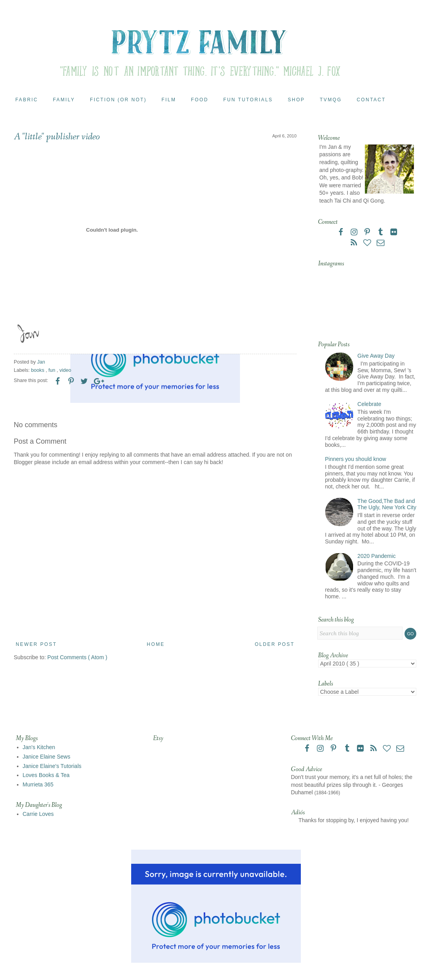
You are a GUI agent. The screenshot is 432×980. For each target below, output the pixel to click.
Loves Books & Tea (46, 775)
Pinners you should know (356, 459)
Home (156, 644)
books (38, 370)
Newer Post (36, 644)
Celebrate (369, 404)
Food (200, 100)
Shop (297, 100)
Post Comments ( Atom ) (77, 657)
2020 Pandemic (376, 556)
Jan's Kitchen (39, 747)
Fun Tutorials (248, 100)
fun (52, 370)
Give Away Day (376, 356)
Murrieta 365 (38, 784)
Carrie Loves (38, 814)
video (65, 370)
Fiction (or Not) (118, 100)
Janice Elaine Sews (47, 757)
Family (64, 100)
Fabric (27, 100)
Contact (371, 100)
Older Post (275, 644)
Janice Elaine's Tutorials (52, 766)
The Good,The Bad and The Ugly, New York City (387, 504)
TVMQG (331, 100)
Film (169, 100)
